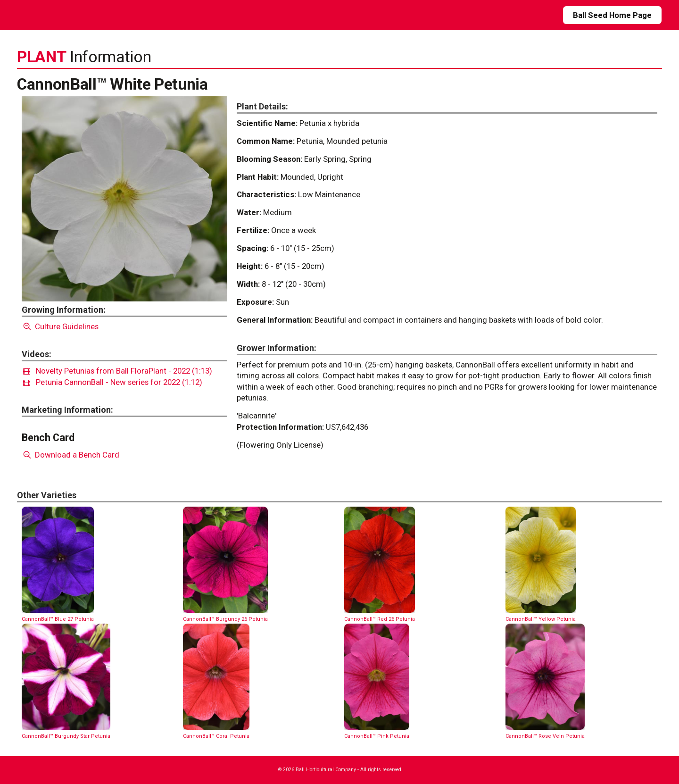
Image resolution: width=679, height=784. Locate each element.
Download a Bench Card (70, 455)
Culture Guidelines (60, 326)
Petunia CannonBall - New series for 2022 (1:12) (113, 382)
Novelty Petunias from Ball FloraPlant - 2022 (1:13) (118, 371)
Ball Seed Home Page (612, 15)
